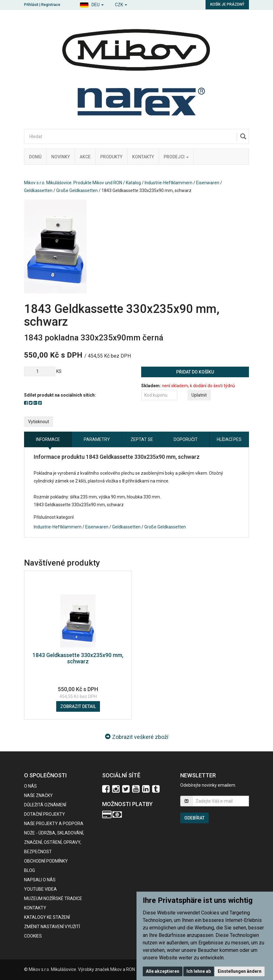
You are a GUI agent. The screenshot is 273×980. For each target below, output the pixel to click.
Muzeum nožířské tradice (53, 898)
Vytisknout (39, 422)
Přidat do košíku (195, 372)
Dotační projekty (45, 814)
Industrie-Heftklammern (169, 183)
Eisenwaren (208, 183)
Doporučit (186, 439)
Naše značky (38, 795)
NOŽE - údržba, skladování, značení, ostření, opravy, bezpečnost (54, 842)
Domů (35, 157)
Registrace (51, 5)
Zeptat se (142, 439)
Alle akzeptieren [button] (163, 971)
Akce (85, 157)
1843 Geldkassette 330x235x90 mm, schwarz (78, 658)
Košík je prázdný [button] (227, 4)
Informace (48, 439)
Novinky (61, 157)
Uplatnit (199, 395)
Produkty (111, 157)
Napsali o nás (40, 880)
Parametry (97, 439)
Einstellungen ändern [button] (240, 971)
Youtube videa (40, 889)
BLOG (30, 870)
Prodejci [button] (176, 157)
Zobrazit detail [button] (78, 706)
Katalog (133, 183)
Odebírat (194, 818)
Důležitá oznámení (45, 805)
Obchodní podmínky (46, 861)
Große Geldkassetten (77, 191)
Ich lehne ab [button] (199, 971)
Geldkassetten (38, 191)
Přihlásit (31, 5)
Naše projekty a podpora (54, 824)
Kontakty (143, 157)
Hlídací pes (229, 439)
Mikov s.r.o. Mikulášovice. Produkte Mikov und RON (73, 183)
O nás (30, 786)
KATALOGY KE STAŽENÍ (47, 917)
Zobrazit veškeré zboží (137, 737)
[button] (92, 4)
